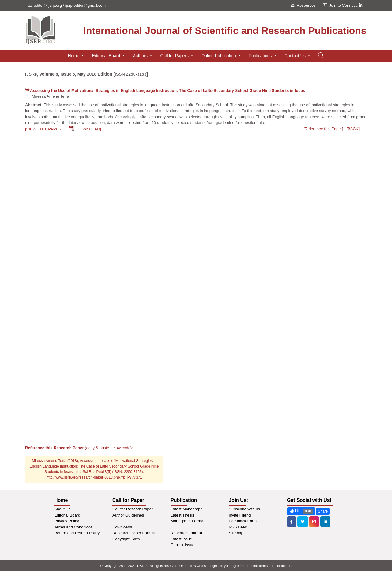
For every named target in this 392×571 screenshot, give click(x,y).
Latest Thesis (182, 515)
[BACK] (353, 129)
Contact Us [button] (296, 56)
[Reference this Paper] (323, 129)
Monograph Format (188, 521)
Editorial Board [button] (107, 56)
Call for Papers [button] (175, 56)
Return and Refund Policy (77, 533)
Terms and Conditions (73, 527)
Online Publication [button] (219, 56)
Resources (303, 5)
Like (301, 511)
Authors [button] (141, 56)
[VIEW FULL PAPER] (44, 129)
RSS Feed (238, 527)
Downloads (122, 527)
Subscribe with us (244, 509)
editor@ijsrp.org (48, 5)
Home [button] (74, 56)
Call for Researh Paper (133, 509)
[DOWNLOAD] (88, 129)
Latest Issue (181, 539)
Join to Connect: (346, 5)
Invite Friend (240, 515)
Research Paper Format (134, 533)
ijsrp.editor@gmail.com (85, 5)
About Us (62, 509)
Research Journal (186, 533)
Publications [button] (261, 56)
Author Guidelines (128, 515)
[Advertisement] (196, 183)
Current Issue (183, 545)
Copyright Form (126, 539)
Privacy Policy (67, 521)
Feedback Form (243, 521)
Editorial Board (67, 515)
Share (323, 511)
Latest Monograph (187, 509)
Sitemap (236, 533)
